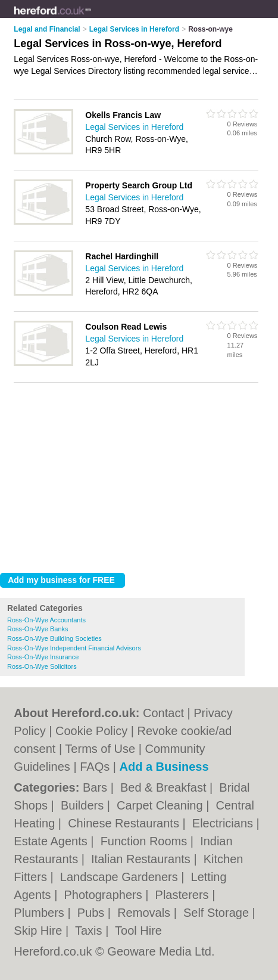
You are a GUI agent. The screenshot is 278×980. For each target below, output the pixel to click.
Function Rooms (146, 841)
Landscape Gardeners (121, 877)
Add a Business (164, 767)
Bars (97, 787)
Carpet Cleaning (161, 805)
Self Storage (218, 913)
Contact (163, 713)
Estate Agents (52, 841)
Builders (84, 805)
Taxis (90, 931)
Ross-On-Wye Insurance (43, 657)
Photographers (104, 895)
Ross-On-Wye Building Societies (54, 638)
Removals (145, 913)
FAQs (95, 767)
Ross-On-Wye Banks (38, 629)
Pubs (93, 913)
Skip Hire (40, 931)
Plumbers (40, 913)
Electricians (224, 823)
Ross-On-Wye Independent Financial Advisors (74, 648)
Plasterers (184, 895)
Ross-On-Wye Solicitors (42, 666)
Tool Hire (138, 931)
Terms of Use (100, 749)
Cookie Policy (91, 731)
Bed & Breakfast (165, 787)
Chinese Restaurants (125, 823)
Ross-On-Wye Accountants (46, 620)
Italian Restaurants (142, 859)
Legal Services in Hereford (134, 127)
